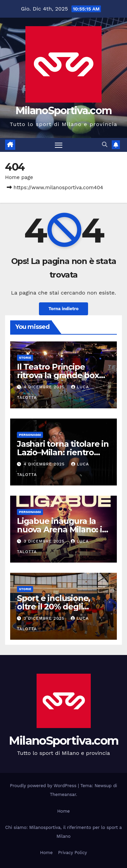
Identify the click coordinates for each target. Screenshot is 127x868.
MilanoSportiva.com (63, 111)
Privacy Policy (72, 853)
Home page (19, 177)
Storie (25, 358)
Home (63, 811)
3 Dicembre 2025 (45, 541)
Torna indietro (63, 309)
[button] (105, 145)
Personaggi (30, 435)
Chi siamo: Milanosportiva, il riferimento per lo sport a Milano (63, 832)
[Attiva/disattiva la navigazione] (59, 145)
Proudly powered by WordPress (44, 786)
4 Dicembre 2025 (45, 387)
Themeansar (63, 794)
